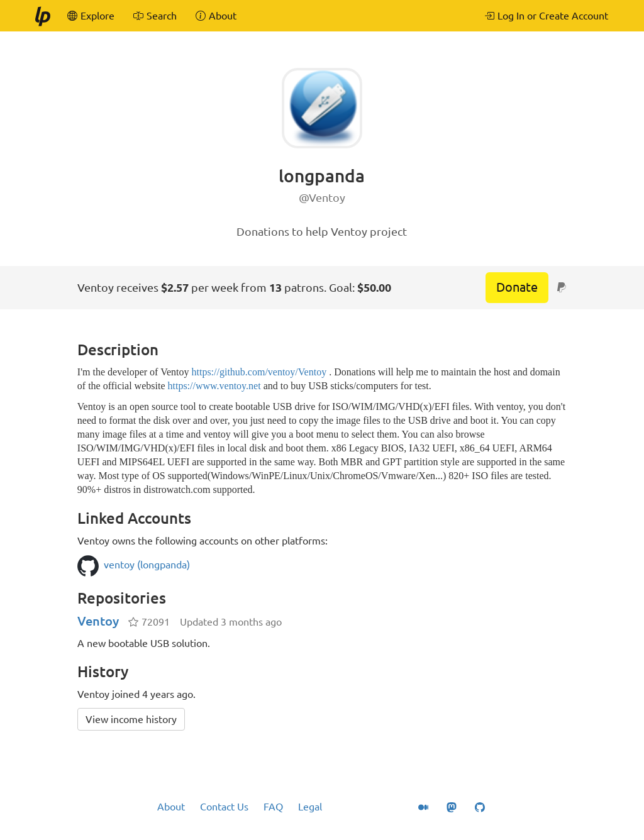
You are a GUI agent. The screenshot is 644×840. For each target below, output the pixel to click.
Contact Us (224, 807)
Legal (310, 807)
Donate (517, 287)
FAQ (273, 807)
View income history (131, 719)
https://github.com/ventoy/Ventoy (259, 372)
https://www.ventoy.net (214, 386)
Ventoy (98, 621)
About (171, 807)
